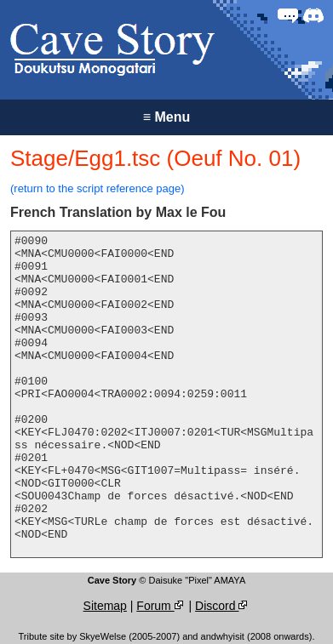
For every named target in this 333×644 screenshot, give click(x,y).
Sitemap (105, 606)
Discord (222, 606)
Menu (167, 117)
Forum (161, 606)
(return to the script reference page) (98, 188)
